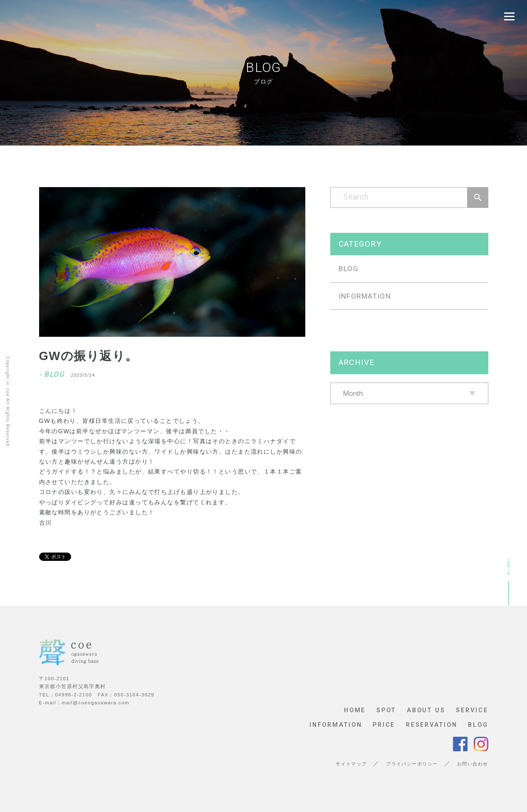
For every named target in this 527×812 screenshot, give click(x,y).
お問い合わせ (473, 764)
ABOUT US (426, 711)
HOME (355, 711)
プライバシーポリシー (412, 764)
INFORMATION (365, 296)
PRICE (384, 725)
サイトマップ (351, 764)
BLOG (349, 269)
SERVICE (472, 711)
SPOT (386, 711)
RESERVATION (432, 725)
